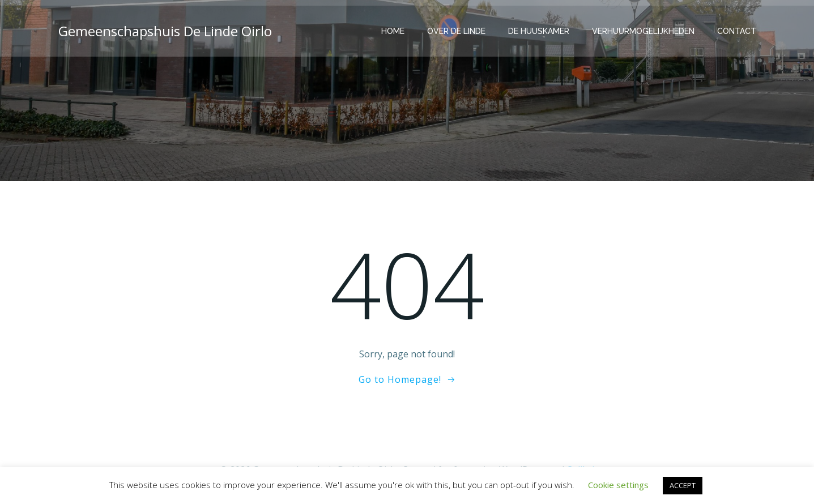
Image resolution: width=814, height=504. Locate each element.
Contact (737, 31)
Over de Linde (456, 31)
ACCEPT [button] (683, 485)
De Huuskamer (539, 31)
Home (393, 31)
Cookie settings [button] (618, 485)
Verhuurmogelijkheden (643, 31)
